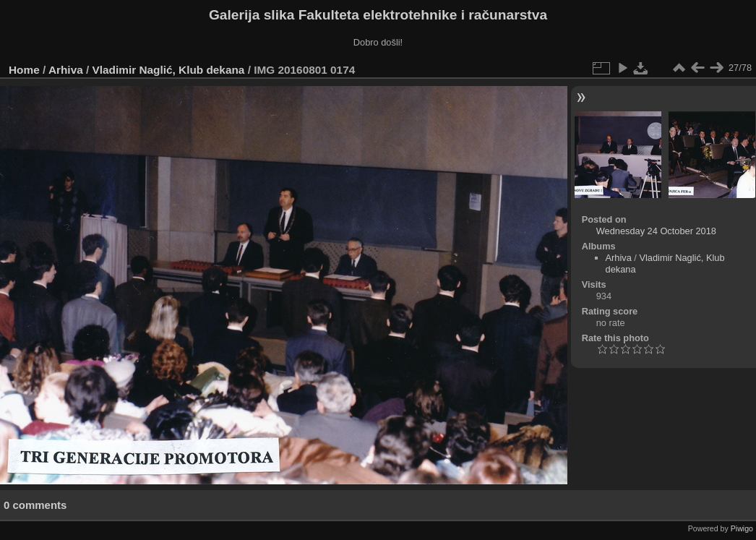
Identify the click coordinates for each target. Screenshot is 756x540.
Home (24, 70)
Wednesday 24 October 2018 (656, 231)
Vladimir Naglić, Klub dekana (169, 70)
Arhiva (66, 70)
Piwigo (742, 528)
